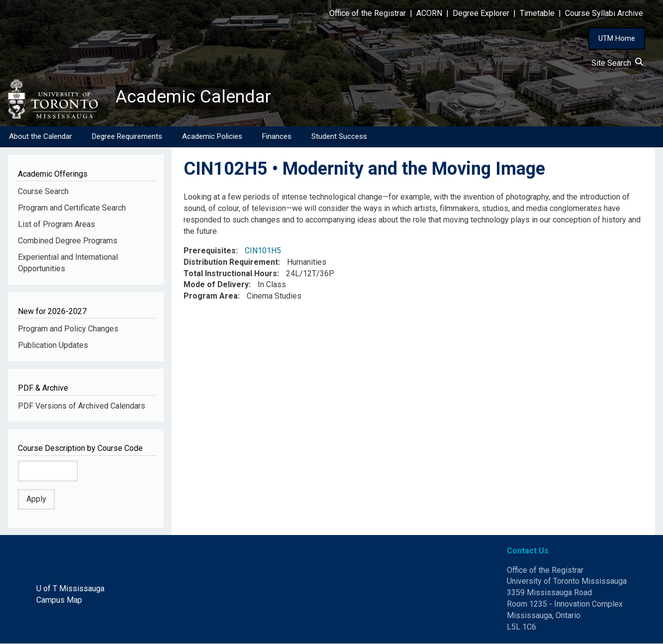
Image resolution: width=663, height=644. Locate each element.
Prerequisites (210, 251)
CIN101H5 (263, 251)
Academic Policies (212, 137)
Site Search (617, 63)
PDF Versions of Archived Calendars (82, 406)
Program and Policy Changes (68, 329)
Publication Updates (53, 346)
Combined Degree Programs (68, 241)
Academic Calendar (193, 97)
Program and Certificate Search (72, 208)
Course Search (43, 192)
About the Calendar (41, 137)
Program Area (211, 296)
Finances (277, 137)
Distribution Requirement (231, 263)
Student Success (339, 137)
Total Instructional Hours (230, 274)
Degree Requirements (127, 137)
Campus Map (59, 600)
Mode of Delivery (216, 285)
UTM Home (617, 38)
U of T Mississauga (70, 589)
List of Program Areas (56, 225)
